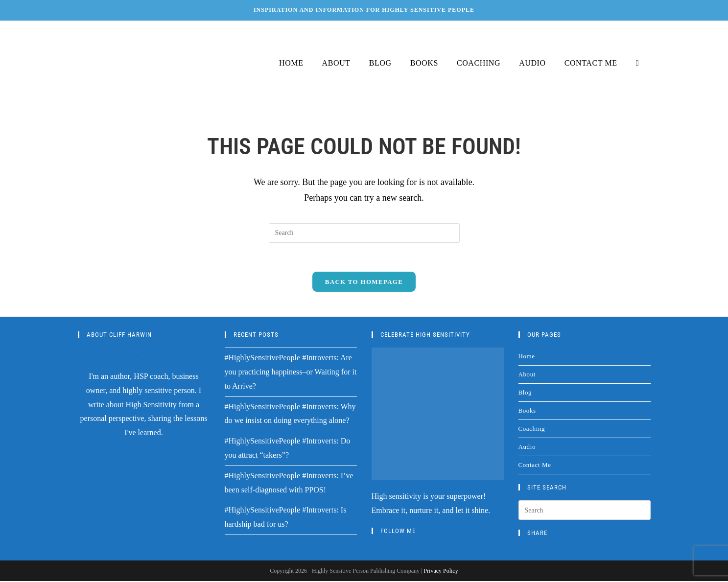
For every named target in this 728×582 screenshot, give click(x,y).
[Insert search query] (364, 233)
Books (527, 411)
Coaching (532, 430)
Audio (527, 448)
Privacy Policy (441, 572)
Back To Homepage (364, 283)
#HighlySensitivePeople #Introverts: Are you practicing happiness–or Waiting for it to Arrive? (291, 373)
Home (527, 357)
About (527, 375)
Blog (525, 393)
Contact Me (535, 466)
